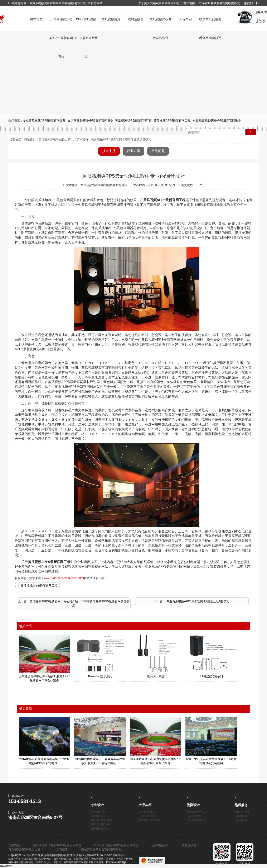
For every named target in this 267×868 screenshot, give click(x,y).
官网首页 (14, 845)
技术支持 (82, 139)
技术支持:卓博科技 (116, 862)
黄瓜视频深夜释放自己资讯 (161, 23)
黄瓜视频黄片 (111, 19)
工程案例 (185, 19)
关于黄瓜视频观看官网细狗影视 (159, 3)
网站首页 (37, 19)
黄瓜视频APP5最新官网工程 (39, 586)
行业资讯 (133, 151)
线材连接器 (136, 19)
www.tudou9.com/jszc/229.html (64, 578)
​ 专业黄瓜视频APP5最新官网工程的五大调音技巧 (198, 601)
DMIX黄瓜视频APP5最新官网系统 (86, 23)
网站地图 (189, 3)
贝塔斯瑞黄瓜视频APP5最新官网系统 (61, 23)
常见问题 (158, 151)
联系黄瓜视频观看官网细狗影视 (219, 3)
